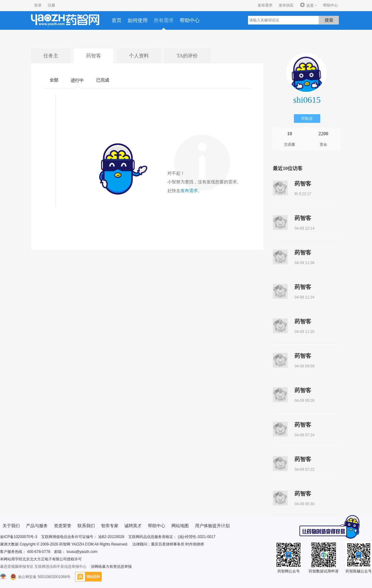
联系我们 (86, 526)
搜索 (329, 20)
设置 (307, 5)
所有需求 (164, 20)
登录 (38, 5)
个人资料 (139, 56)
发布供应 (286, 5)
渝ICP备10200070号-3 (19, 537)
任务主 (51, 56)
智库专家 (110, 526)
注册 (51, 5)
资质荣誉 (63, 526)
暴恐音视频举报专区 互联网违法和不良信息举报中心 (43, 567)
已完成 (103, 80)
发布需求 (265, 5)
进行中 (77, 81)
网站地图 (180, 526)
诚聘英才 (133, 526)
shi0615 (307, 100)
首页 (117, 20)
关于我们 (11, 526)
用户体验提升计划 (212, 526)
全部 (54, 80)
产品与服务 (37, 526)
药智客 (94, 56)
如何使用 (138, 20)
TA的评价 (187, 56)
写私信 (307, 119)
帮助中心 (330, 5)
